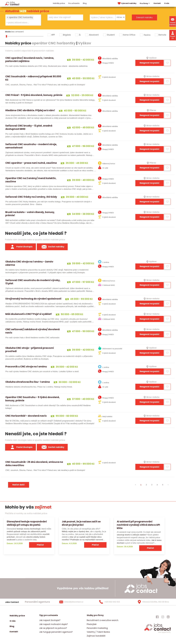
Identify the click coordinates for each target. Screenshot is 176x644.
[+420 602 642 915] (113, 602)
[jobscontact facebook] (157, 617)
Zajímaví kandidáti (96, 636)
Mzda (8, 32)
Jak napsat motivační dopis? (53, 624)
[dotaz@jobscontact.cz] (74, 602)
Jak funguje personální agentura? (56, 632)
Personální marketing (97, 628)
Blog (85, 3)
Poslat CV (173, 35)
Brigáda (67, 35)
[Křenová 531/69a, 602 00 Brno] (152, 602)
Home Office (129, 35)
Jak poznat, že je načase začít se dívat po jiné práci (81, 523)
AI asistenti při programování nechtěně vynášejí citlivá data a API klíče (138, 525)
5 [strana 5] (163, 485)
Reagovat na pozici (149, 63)
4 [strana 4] (157, 485)
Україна (147, 35)
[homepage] (158, 633)
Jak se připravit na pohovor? (53, 628)
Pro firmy (145, 3)
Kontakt (157, 3)
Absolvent (94, 35)
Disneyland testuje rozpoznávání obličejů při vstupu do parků (27, 523)
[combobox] (23, 20)
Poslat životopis (20, 247)
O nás (167, 3)
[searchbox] (22, 23)
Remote (162, 35)
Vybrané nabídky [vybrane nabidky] (127, 3)
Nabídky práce (59, 3)
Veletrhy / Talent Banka (98, 632)
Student (111, 35)
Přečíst (40, 545)
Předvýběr (92, 624)
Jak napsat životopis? (50, 620)
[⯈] (168, 485)
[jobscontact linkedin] (168, 617)
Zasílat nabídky (173, 21)
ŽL (80, 35)
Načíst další (19, 485)
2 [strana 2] (146, 485)
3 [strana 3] (152, 485)
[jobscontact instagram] (163, 617)
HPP (53, 35)
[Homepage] (12, 3)
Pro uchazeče (74, 3)
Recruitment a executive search (103, 620)
